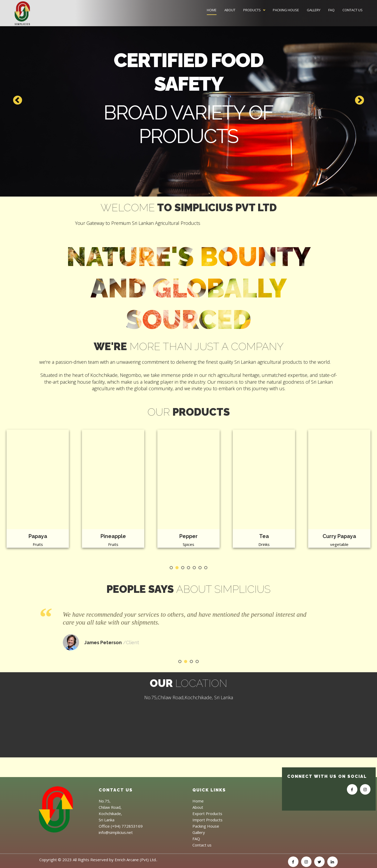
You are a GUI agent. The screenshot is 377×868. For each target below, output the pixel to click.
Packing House (286, 10)
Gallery (314, 10)
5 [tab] (194, 568)
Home (212, 10)
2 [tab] (177, 568)
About (230, 10)
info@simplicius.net (116, 832)
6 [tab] (200, 568)
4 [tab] (188, 568)
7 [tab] (206, 568)
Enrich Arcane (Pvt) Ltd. (136, 860)
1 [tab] (171, 568)
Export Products (207, 813)
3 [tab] (183, 568)
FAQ (331, 10)
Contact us (353, 10)
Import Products (207, 820)
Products (252, 10)
